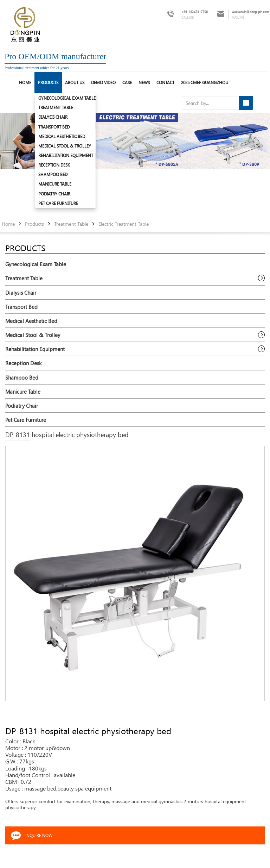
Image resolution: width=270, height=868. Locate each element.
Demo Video (103, 82)
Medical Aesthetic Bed (62, 136)
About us (75, 82)
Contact (165, 82)
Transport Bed (54, 127)
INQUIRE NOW (39, 835)
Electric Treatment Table (124, 224)
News (144, 82)
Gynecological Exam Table (67, 98)
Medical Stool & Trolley (65, 146)
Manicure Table (55, 184)
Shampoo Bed (53, 174)
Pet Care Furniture (58, 203)
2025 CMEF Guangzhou (205, 82)
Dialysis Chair (53, 117)
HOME (25, 82)
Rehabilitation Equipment (66, 155)
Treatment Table (56, 107)
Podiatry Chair (54, 194)
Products (48, 82)
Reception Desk (54, 165)
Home (8, 224)
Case (127, 82)
